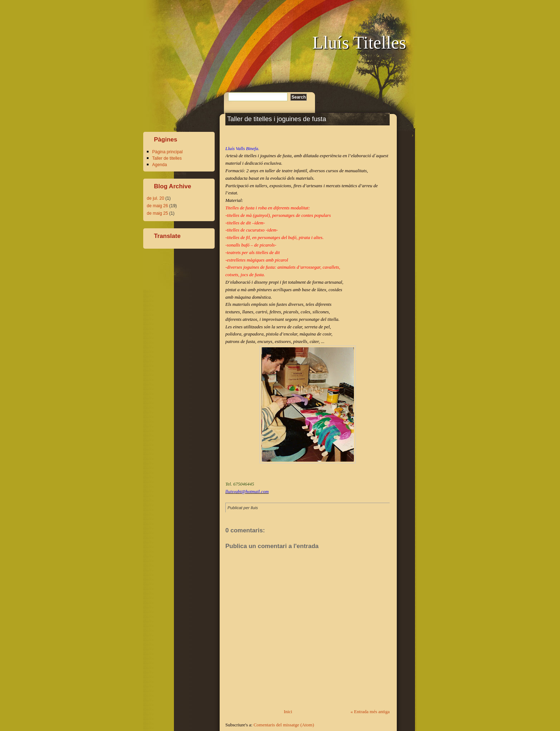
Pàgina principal (167, 152)
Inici (288, 712)
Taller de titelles (167, 158)
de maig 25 (157, 213)
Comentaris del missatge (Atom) (284, 725)
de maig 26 (157, 206)
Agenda (159, 165)
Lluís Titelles (359, 43)
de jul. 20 (156, 198)
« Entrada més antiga (370, 712)
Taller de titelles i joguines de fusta (277, 119)
